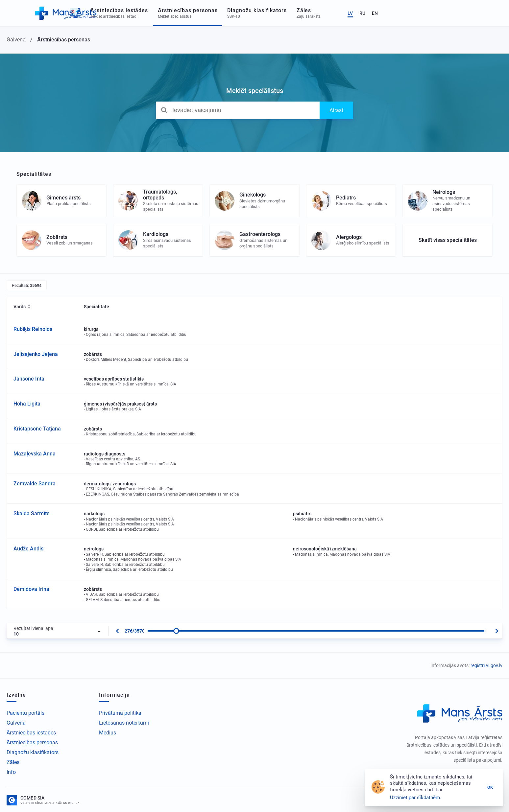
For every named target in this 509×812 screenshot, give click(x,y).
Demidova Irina (31, 589)
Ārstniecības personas (32, 742)
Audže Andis (28, 549)
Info (11, 772)
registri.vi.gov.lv (486, 665)
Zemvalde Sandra (35, 484)
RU (477, 13)
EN (490, 13)
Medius (108, 733)
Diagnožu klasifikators (33, 752)
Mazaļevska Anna (35, 454)
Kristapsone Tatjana (37, 429)
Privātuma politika (120, 713)
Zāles (13, 762)
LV (465, 13)
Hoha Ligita (27, 404)
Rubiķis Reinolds (33, 329)
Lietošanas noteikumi (124, 723)
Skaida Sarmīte (32, 513)
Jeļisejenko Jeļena (36, 354)
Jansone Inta (29, 379)
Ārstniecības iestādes (31, 733)
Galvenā (16, 723)
